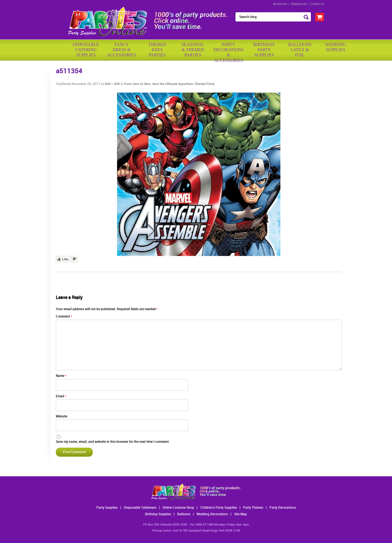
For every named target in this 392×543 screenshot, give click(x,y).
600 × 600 (112, 84)
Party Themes (253, 508)
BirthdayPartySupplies (264, 50)
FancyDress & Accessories (122, 50)
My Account (280, 4)
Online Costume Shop (178, 508)
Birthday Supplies (158, 514)
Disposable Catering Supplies (86, 50)
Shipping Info (299, 4)
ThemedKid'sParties (157, 50)
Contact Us (317, 4)
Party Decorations (283, 508)
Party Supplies (107, 508)
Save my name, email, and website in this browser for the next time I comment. (113, 442)
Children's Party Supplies (219, 508)
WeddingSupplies (335, 47)
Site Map (241, 514)
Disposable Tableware (140, 508)
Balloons (184, 514)
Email (61, 396)
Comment (64, 317)
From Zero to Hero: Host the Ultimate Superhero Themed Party (169, 84)
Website (62, 417)
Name (61, 376)
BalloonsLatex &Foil (300, 50)
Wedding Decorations (212, 514)
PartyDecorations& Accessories (229, 51)
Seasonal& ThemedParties (193, 50)
